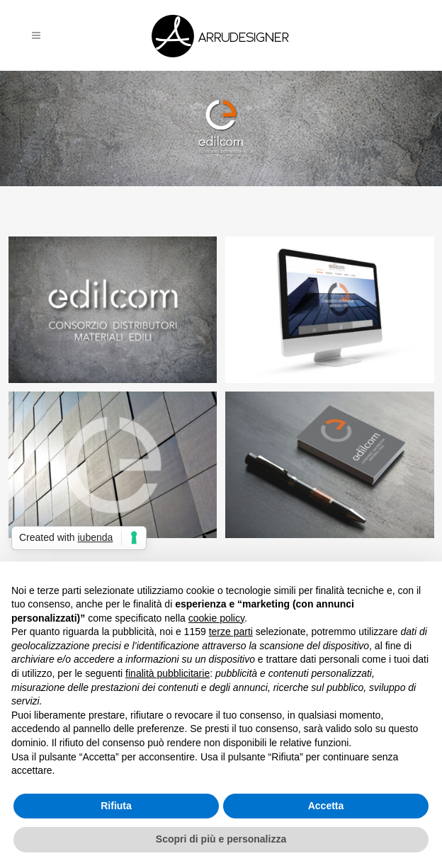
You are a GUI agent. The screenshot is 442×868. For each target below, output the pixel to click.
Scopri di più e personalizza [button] (221, 839)
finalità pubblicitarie (168, 673)
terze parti (231, 632)
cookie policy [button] (216, 618)
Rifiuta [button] (116, 806)
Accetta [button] (326, 806)
